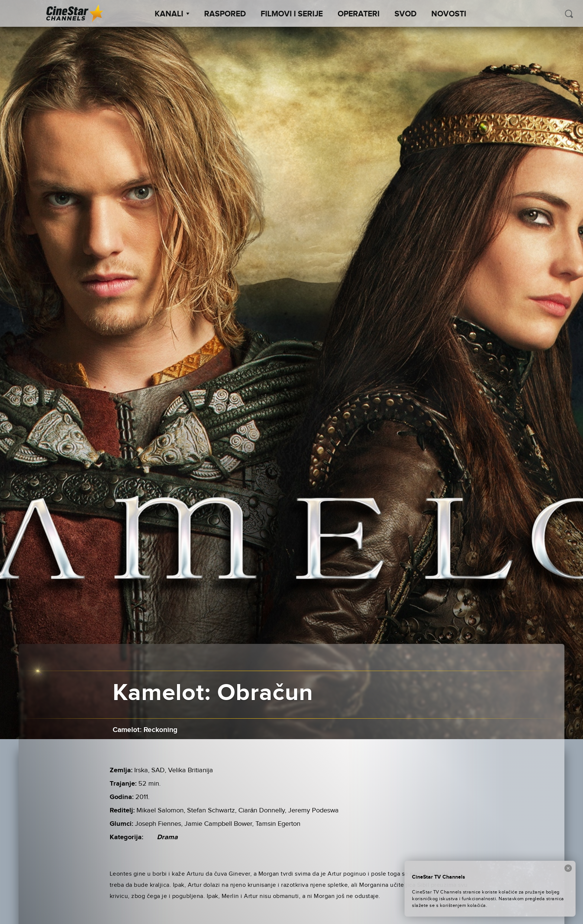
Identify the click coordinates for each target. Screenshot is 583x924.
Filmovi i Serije (292, 14)
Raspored (225, 14)
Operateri (359, 14)
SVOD (405, 14)
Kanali (172, 14)
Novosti (449, 14)
